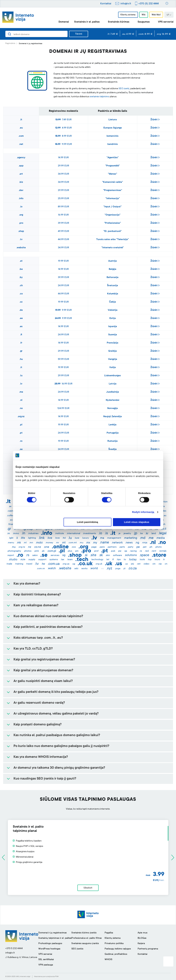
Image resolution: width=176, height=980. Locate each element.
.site (93, 555)
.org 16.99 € (164, 34)
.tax (62, 560)
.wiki (76, 569)
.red (147, 551)
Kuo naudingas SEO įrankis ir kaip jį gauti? (45, 779)
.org (21, 215)
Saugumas (144, 22)
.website (21, 248)
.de (21, 310)
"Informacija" (113, 199)
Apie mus (142, 933)
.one (46, 547)
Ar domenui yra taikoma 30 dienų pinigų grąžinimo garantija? (59, 768)
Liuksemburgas (113, 376)
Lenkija (113, 425)
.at (21, 261)
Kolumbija (113, 294)
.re (141, 551)
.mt (64, 543)
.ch (21, 286)
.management (114, 538)
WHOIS (108, 960)
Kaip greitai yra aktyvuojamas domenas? (43, 671)
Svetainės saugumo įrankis (85, 944)
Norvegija (113, 408)
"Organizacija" (113, 215)
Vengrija (113, 359)
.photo (158, 547)
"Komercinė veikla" (113, 182)
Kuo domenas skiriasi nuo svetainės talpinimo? (48, 616)
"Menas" (113, 174)
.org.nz (21, 417)
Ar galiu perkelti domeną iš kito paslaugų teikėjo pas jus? (56, 692)
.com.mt (72, 543)
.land (153, 534)
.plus (70, 551)
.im (9, 534)
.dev (21, 190)
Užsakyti (88, 888)
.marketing (130, 538)
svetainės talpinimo (99, 97)
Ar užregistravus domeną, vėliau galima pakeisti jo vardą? (56, 714)
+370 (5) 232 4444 (149, 4)
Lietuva (113, 120)
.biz (21, 182)
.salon (35, 555)
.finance (12, 524)
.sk (101, 555)
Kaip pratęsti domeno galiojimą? (38, 725)
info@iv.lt (126, 4)
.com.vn (41, 569)
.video (146, 564)
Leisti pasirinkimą (87, 522)
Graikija (113, 351)
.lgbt (11, 538)
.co (21, 294)
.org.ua (66, 564)
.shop (21, 231)
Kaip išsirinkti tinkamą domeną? (37, 595)
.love (57, 538)
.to (125, 560)
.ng (137, 543)
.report (11, 555)
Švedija (113, 449)
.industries (33, 534)
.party (130, 547)
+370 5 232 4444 (14, 949)
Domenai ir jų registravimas (52, 933)
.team (70, 560)
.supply (32, 560)
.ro (21, 441)
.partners (112, 547)
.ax (10, 507)
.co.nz (37, 547)
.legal (162, 533)
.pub (113, 551)
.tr (164, 560)
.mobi (39, 543)
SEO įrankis (77, 949)
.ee (21, 318)
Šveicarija (113, 286)
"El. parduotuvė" (113, 231)
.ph (151, 547)
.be (21, 269)
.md (143, 538)
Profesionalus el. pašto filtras (86, 938)
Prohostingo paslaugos (50, 944)
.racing (133, 551)
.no (21, 408)
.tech (82, 560)
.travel (29, 564)
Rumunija (113, 441)
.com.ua (54, 564)
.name (104, 543)
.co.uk (85, 564)
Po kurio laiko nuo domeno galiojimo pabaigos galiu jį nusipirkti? (61, 746)
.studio (13, 560)
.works (84, 569)
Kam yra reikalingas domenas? (36, 606)
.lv (21, 384)
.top (149, 560)
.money (49, 543)
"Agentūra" (113, 158)
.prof (96, 551)
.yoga (118, 569)
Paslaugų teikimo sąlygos (118, 949)
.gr (21, 351)
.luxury (85, 538)
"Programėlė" (113, 166)
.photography (14, 551)
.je (119, 534)
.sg (64, 555)
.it (21, 368)
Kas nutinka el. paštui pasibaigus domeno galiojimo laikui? (57, 735)
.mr (57, 543)
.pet (144, 547)
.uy (126, 564)
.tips (119, 560)
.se (21, 449)
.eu (21, 128)
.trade (9, 564)
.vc (132, 564)
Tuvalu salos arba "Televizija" (113, 240)
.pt (21, 433)
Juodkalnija (113, 392)
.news (129, 543)
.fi (21, 335)
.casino (11, 511)
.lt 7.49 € (113, 34)
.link (42, 538)
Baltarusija (113, 277)
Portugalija (113, 433)
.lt (21, 120)
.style (23, 560)
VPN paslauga (46, 965)
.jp (135, 533)
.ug (73, 564)
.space (144, 555)
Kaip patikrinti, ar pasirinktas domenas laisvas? (48, 627)
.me (21, 392)
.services (55, 555)
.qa (125, 551)
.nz (29, 547)
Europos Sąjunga (113, 128)
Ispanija (113, 327)
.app (21, 166)
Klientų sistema (128, 15)
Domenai (64, 22)
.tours (157, 560)
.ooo (74, 547)
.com (21, 136)
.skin (108, 555)
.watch (52, 569)
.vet (139, 564)
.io (21, 207)
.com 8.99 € (145, 34)
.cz (21, 302)
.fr (21, 343)
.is (106, 533)
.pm (77, 551)
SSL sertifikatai (46, 960)
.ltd (64, 538)
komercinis (113, 136)
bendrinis (113, 144)
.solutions (131, 555)
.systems (53, 560)
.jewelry (127, 534)
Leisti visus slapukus (137, 522)
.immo (16, 534)
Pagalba (109, 933)
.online (60, 547)
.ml (25, 543)
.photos (28, 551)
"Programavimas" (113, 190)
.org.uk (99, 564)
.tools (142, 560)
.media (160, 538)
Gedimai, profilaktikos (116, 954)
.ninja (144, 543)
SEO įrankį (124, 89)
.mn (31, 543)
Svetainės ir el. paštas (87, 22)
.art (21, 174)
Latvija (113, 384)
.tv (21, 240)
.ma (102, 538)
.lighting (32, 538)
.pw (120, 551)
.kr (147, 534)
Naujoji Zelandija (113, 417)
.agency (21, 158)
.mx (88, 543)
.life (23, 538)
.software (117, 555)
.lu (21, 376)
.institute (59, 534)
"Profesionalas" (113, 223)
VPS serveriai (166, 22)
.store (159, 555)
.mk (19, 543)
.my (95, 543)
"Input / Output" (113, 207)
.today (133, 560)
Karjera (141, 944)
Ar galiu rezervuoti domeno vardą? (39, 703)
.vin (154, 564)
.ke (141, 534)
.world (94, 569)
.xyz (109, 569)
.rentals (163, 551)
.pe (138, 547)
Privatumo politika (114, 944)
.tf (113, 560)
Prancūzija (113, 343)
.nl (21, 400)
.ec (165, 516)
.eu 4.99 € (128, 34)
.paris (102, 547)
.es (21, 327)
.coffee (10, 516)
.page (94, 547)
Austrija (113, 261)
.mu (81, 543)
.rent (154, 551)
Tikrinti (79, 34)
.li (17, 538)
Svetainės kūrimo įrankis (84, 933)
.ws (102, 569)
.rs (28, 555)
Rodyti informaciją (143, 512)
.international (73, 534)
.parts (122, 547)
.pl (21, 425)
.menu (11, 543)
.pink (36, 551)
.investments (89, 534)
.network (117, 543)
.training (19, 564)
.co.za (132, 569)
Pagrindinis (10, 44)
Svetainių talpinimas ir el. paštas (55, 938)
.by (21, 277)
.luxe (77, 538)
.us (119, 564)
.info (21, 199)
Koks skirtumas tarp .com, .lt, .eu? (38, 638)
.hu (21, 359)
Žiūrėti (155, 120)
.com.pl (52, 551)
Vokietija (113, 310)
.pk (43, 551)
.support (42, 560)
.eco (12, 520)
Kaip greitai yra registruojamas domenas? (44, 660)
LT (169, 15)
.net (21, 144)
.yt (124, 569)
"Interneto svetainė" (113, 248)
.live (50, 538)
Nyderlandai (113, 400)
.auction (163, 502)
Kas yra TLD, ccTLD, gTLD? (33, 649)
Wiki (144, 15)
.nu (14, 547)
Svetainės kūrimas (119, 22)
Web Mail (156, 15)
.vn (166, 564)
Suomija (113, 335)
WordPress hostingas (49, 949)
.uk (109, 564)
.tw (43, 564)
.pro (21, 223)
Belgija (113, 269)
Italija (113, 368)
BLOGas (142, 938)
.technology (97, 560)
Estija (113, 318)
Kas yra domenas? (27, 584)
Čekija (113, 302)
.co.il (163, 529)
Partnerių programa (148, 949)
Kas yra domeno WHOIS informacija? (41, 757)
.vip (160, 564)
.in (23, 533)
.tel (108, 560)
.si (86, 555)
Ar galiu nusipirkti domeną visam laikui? (43, 681)
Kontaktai (106, 4)
